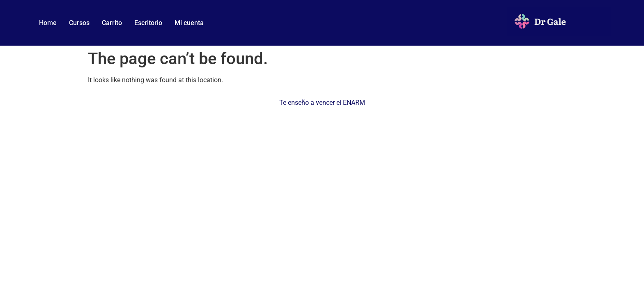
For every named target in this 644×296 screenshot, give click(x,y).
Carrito (112, 23)
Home (48, 23)
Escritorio (148, 23)
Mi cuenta (189, 23)
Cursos (79, 23)
